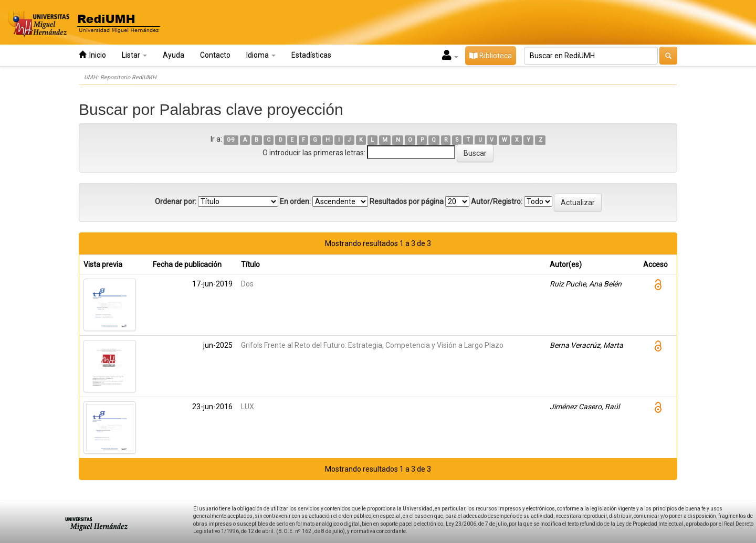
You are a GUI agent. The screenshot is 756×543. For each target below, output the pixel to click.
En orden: (295, 201)
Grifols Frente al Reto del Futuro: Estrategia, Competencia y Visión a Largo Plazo (372, 345)
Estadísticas (311, 55)
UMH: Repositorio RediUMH (120, 77)
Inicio (92, 55)
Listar (134, 55)
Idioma (261, 55)
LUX (248, 407)
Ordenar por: (176, 201)
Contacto (215, 55)
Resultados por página (407, 201)
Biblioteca (491, 56)
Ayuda (174, 55)
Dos (247, 284)
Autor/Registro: (497, 201)
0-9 (231, 140)
